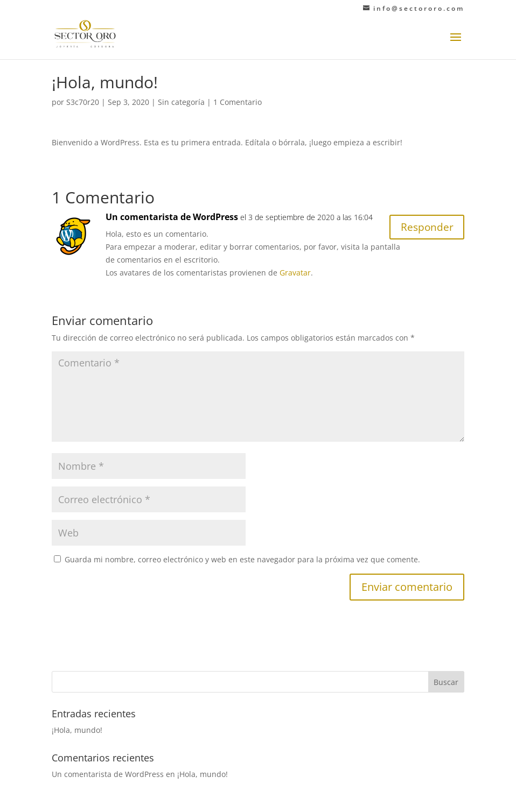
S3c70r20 (83, 102)
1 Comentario (238, 102)
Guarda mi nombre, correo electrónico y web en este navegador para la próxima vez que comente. (242, 559)
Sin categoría (181, 102)
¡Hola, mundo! (77, 730)
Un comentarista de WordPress (172, 217)
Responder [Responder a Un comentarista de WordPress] (426, 228)
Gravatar (295, 273)
